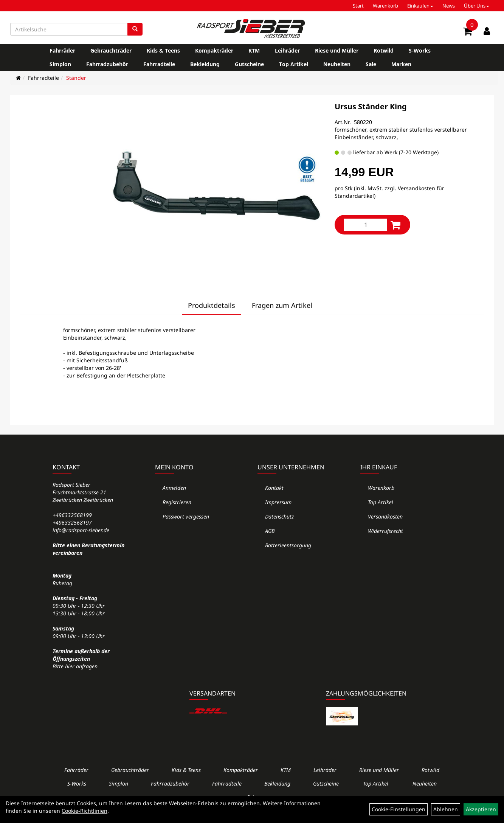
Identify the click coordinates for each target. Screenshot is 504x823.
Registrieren (177, 502)
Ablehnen (446, 809)
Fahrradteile (159, 64)
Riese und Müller (337, 50)
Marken (401, 64)
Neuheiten (337, 64)
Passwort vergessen (186, 516)
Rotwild (384, 50)
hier (70, 666)
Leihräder (287, 50)
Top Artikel (294, 64)
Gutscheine (249, 64)
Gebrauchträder (111, 50)
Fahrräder (62, 50)
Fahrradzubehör (107, 64)
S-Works (420, 50)
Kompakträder (214, 50)
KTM (254, 50)
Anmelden (174, 488)
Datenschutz (279, 516)
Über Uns (477, 6)
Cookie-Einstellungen (399, 809)
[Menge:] (366, 225)
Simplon (60, 64)
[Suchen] (135, 29)
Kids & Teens (163, 50)
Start (358, 6)
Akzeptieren (481, 809)
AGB (270, 531)
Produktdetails (212, 305)
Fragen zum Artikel (282, 305)
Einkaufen (420, 6)
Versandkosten (385, 516)
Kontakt (274, 488)
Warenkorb (385, 6)
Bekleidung (205, 64)
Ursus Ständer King (371, 106)
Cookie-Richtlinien (85, 811)
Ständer (76, 78)
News (449, 6)
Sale (371, 64)
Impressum (278, 502)
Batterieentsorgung (288, 545)
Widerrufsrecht (385, 531)
